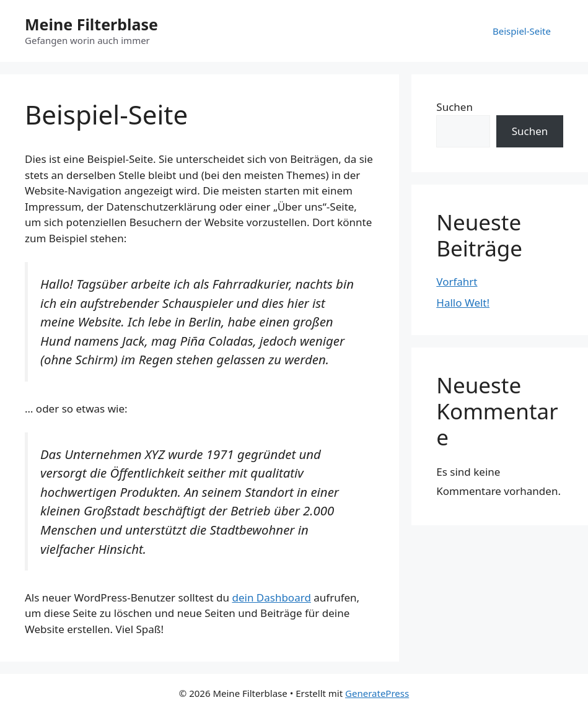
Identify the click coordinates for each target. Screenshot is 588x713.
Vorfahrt (457, 282)
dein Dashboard (271, 597)
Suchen (454, 107)
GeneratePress (377, 693)
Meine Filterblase (91, 24)
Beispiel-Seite (522, 31)
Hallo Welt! (463, 303)
